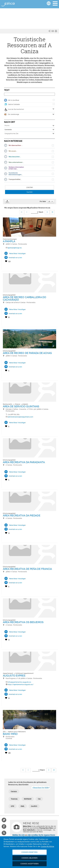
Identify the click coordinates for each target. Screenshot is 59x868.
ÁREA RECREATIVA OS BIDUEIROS (23, 622)
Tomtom (14, 799)
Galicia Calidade (14, 104)
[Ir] (35, 212)
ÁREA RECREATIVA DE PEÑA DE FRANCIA (27, 569)
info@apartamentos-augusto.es (19, 682)
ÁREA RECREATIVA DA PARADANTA (24, 462)
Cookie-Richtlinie (47, 847)
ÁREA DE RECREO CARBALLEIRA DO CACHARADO (25, 298)
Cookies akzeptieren (29, 864)
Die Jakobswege (12, 114)
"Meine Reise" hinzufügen (17, 254)
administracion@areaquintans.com (20, 417)
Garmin (14, 791)
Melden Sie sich (19, 835)
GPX (13, 806)
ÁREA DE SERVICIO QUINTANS (21, 406)
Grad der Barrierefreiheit (14, 110)
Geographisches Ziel (11, 134)
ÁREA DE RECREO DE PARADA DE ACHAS (27, 353)
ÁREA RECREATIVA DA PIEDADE (22, 515)
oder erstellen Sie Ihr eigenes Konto (41, 835)
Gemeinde (8, 130)
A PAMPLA (9, 241)
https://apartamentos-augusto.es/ (21, 684)
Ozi (39, 799)
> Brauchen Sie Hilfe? (41, 788)
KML (23, 806)
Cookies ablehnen (29, 858)
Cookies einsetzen (29, 852)
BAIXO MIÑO (10, 734)
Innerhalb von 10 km (15, 258)
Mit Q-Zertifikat (14, 100)
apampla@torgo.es (15, 248)
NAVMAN (28, 799)
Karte (7, 202)
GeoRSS (34, 806)
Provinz (7, 126)
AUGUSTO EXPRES (14, 676)
